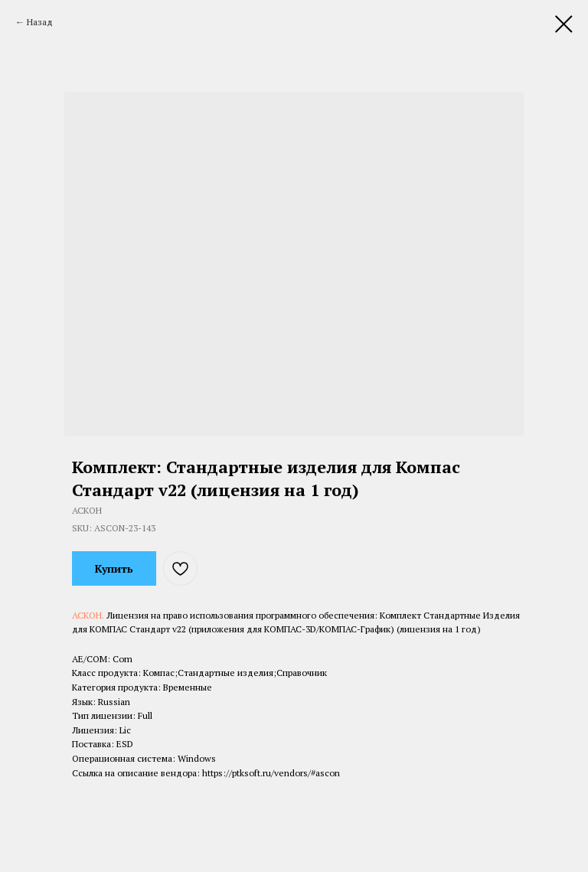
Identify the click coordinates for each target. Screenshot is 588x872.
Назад (40, 22)
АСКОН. (89, 615)
